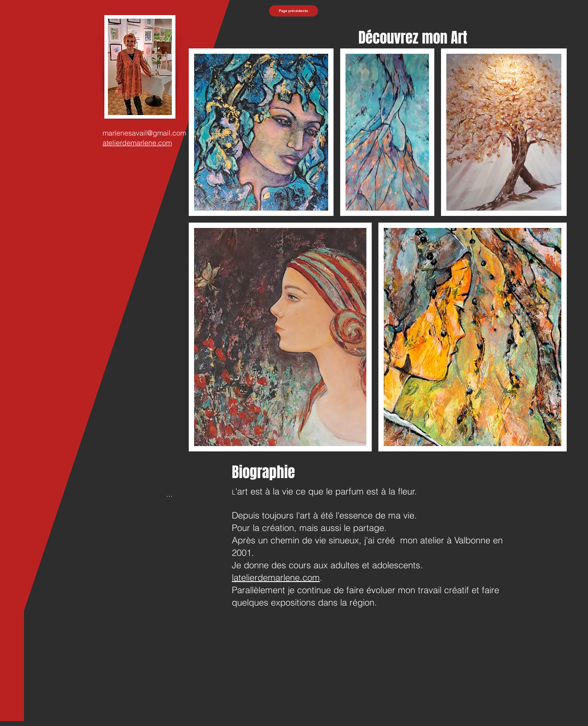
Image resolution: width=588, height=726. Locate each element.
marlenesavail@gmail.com (144, 133)
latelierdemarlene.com (276, 577)
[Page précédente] (294, 11)
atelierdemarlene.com (137, 143)
